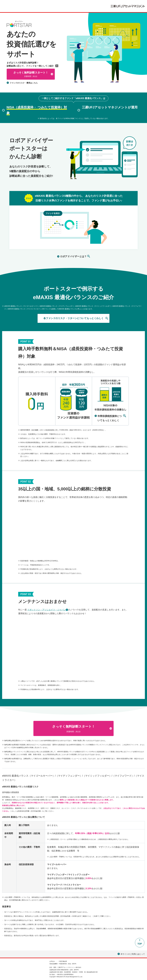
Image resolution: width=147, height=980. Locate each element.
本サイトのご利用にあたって (131, 954)
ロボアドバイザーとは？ (73, 256)
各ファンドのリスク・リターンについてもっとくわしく (73, 318)
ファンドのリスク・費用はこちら (24, 83)
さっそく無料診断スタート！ (31, 75)
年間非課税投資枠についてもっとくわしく (110, 418)
